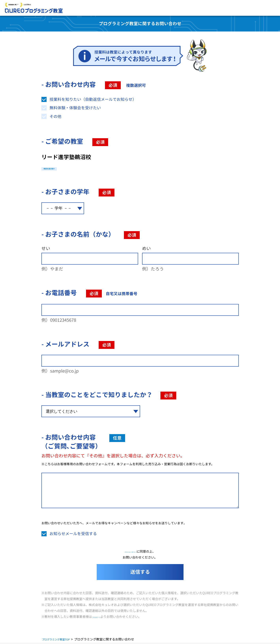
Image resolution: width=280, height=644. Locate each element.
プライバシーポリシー (131, 552)
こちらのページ (103, 617)
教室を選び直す (62, 168)
